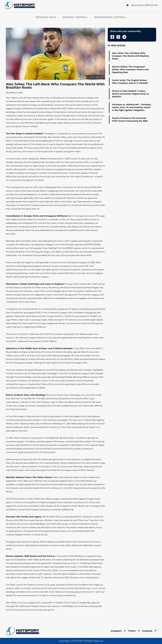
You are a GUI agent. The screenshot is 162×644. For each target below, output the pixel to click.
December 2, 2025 (14, 93)
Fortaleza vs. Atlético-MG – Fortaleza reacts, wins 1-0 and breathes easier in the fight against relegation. (131, 107)
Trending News (46, 17)
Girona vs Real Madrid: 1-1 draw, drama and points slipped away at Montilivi (130, 94)
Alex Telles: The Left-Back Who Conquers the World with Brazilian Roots (131, 56)
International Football (110, 17)
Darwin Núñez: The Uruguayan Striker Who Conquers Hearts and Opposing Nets (130, 70)
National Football (75, 17)
